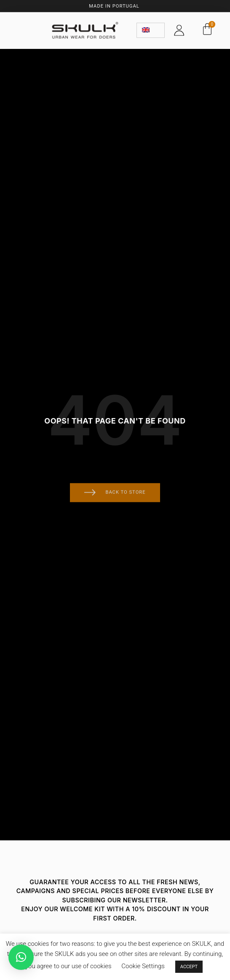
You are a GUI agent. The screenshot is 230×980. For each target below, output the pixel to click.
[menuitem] (151, 29)
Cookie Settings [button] (143, 966)
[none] (151, 29)
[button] (21, 957)
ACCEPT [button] (189, 967)
